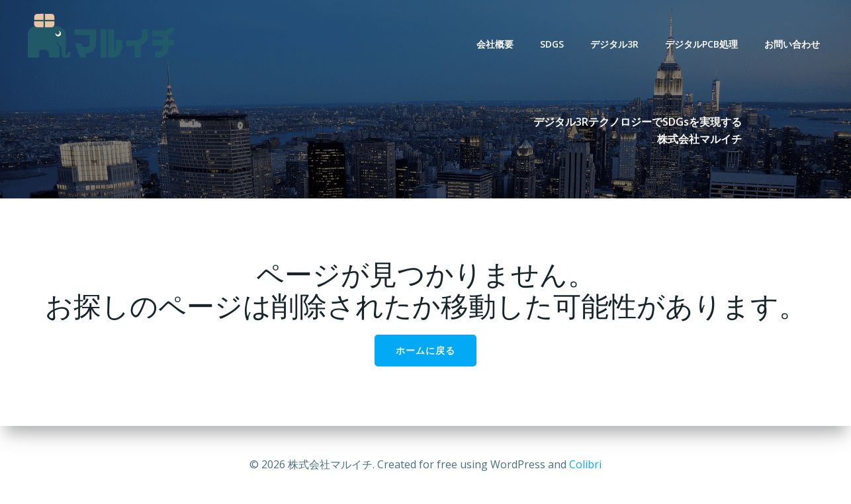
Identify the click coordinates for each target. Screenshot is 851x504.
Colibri (585, 464)
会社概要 (495, 44)
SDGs (552, 44)
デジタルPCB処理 (701, 44)
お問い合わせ (792, 44)
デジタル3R (614, 44)
